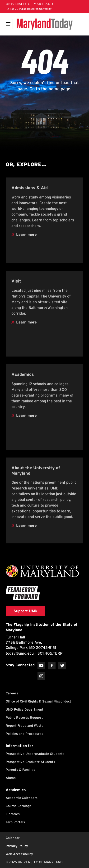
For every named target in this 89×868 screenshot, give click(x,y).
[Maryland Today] (44, 24)
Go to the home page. (50, 89)
